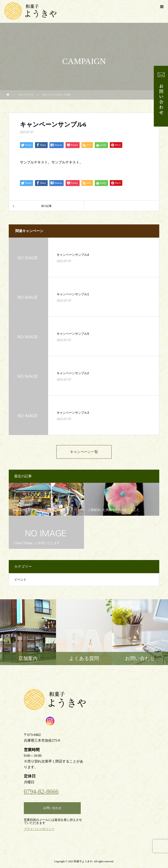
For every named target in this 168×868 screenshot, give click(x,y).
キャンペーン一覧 (84, 452)
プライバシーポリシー (39, 829)
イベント (20, 580)
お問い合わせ (52, 808)
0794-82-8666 (41, 791)
